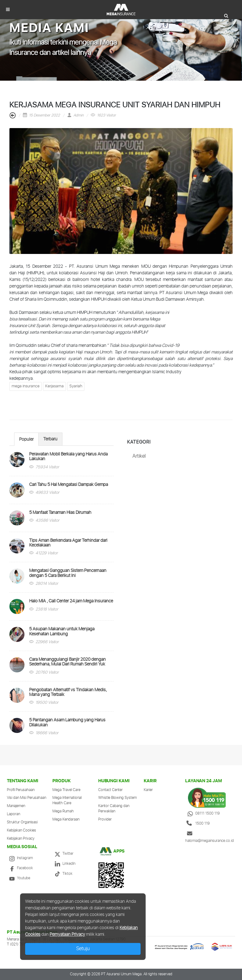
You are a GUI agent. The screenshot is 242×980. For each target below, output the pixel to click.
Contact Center (110, 790)
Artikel (139, 456)
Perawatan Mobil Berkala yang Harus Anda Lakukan (68, 457)
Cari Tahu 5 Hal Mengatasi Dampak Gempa (69, 485)
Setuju (83, 949)
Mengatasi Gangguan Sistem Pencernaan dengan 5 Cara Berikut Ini (68, 573)
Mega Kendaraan (66, 819)
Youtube (19, 878)
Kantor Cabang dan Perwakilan (114, 808)
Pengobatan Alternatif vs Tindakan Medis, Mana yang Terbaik (68, 692)
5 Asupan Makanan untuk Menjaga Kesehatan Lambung (62, 631)
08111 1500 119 (202, 813)
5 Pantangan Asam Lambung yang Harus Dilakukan (67, 722)
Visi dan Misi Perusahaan (27, 798)
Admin (75, 115)
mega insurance (26, 386)
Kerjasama (54, 386)
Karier (148, 790)
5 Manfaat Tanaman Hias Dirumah (60, 513)
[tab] (26, 439)
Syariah (76, 386)
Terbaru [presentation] (50, 439)
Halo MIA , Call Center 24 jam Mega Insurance (71, 601)
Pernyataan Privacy (67, 934)
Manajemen (16, 806)
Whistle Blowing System (118, 798)
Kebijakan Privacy (21, 839)
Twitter (63, 854)
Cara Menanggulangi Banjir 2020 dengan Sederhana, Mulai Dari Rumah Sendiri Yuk (67, 662)
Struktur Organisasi (22, 822)
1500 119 (197, 824)
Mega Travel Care (66, 790)
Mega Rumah (63, 811)
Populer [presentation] (26, 439)
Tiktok (62, 874)
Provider (105, 819)
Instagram (20, 858)
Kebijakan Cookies (22, 830)
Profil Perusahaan (21, 790)
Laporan (13, 814)
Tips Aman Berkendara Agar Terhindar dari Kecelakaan (68, 543)
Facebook (20, 868)
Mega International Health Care (67, 800)
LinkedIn (64, 864)
